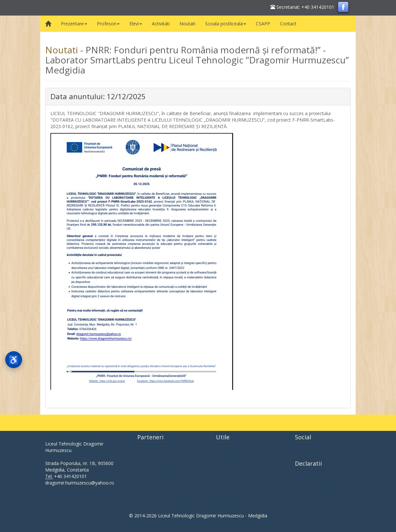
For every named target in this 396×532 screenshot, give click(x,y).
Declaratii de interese (317, 478)
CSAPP (263, 24)
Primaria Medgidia (156, 452)
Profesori (108, 24)
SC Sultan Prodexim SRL (163, 463)
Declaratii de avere (315, 489)
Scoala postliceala (226, 24)
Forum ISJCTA (231, 486)
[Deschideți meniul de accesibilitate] (14, 360)
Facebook (305, 452)
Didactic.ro (227, 497)
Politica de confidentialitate (198, 509)
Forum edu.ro (230, 463)
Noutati (187, 24)
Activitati (161, 24)
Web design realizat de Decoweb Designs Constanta (198, 522)
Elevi (136, 24)
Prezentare (74, 24)
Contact (288, 24)
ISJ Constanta (230, 452)
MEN (221, 474)
